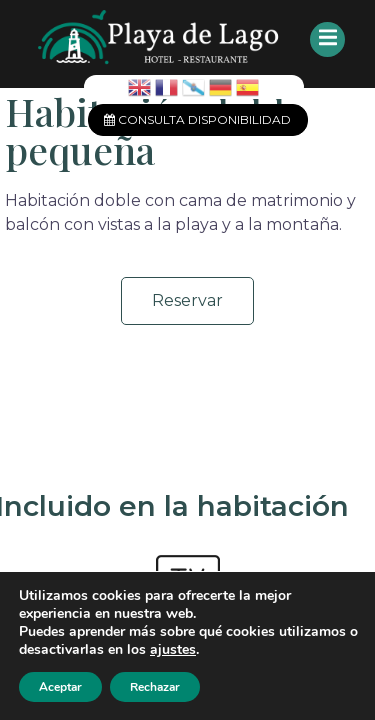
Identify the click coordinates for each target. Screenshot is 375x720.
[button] (187, 301)
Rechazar (155, 687)
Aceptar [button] (60, 687)
